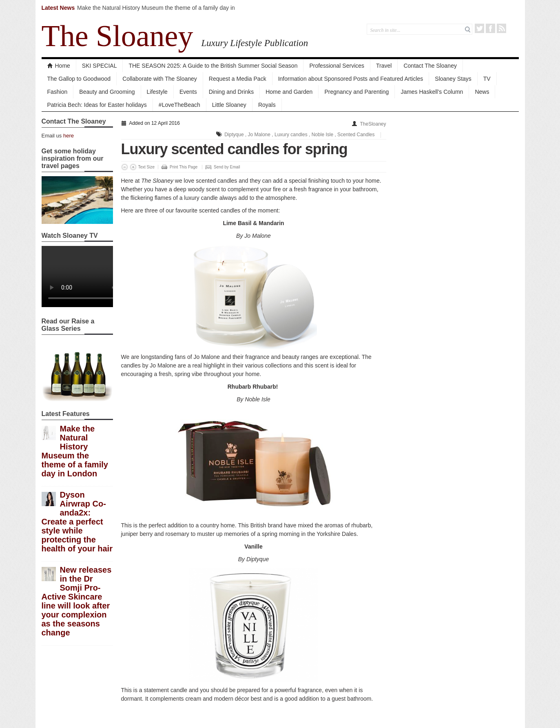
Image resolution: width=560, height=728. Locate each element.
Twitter (479, 28)
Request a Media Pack (238, 79)
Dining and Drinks (231, 92)
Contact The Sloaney (430, 66)
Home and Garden (289, 92)
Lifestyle (157, 92)
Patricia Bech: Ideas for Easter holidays (97, 105)
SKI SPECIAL (100, 66)
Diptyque (234, 135)
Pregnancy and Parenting (356, 92)
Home (59, 66)
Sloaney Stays (453, 79)
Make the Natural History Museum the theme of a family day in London (75, 451)
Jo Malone (259, 135)
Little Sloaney (229, 105)
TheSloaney (373, 124)
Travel (384, 66)
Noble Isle (322, 135)
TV (487, 79)
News (482, 92)
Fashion (58, 92)
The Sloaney (117, 36)
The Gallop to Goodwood (79, 79)
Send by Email (227, 167)
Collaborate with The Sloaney (160, 79)
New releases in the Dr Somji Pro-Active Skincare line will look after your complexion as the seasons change (77, 601)
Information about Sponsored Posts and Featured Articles (351, 79)
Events (188, 92)
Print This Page (184, 167)
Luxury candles (291, 135)
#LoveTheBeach (179, 105)
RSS (501, 28)
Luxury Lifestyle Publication (255, 43)
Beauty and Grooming (107, 92)
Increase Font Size (133, 167)
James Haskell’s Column (432, 92)
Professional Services (337, 66)
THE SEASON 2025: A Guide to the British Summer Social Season (213, 66)
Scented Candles (356, 135)
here (69, 136)
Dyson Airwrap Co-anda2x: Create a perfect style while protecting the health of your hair (77, 522)
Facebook (490, 28)
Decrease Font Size (125, 167)
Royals (267, 105)
